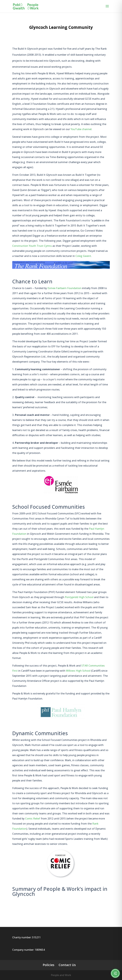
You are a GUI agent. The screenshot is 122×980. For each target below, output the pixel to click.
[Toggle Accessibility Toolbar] (115, 973)
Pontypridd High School (79, 597)
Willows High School (78, 671)
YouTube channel (81, 129)
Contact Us (67, 965)
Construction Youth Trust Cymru (32, 246)
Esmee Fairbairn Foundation (64, 288)
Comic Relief (33, 819)
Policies (49, 965)
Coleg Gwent (83, 256)
